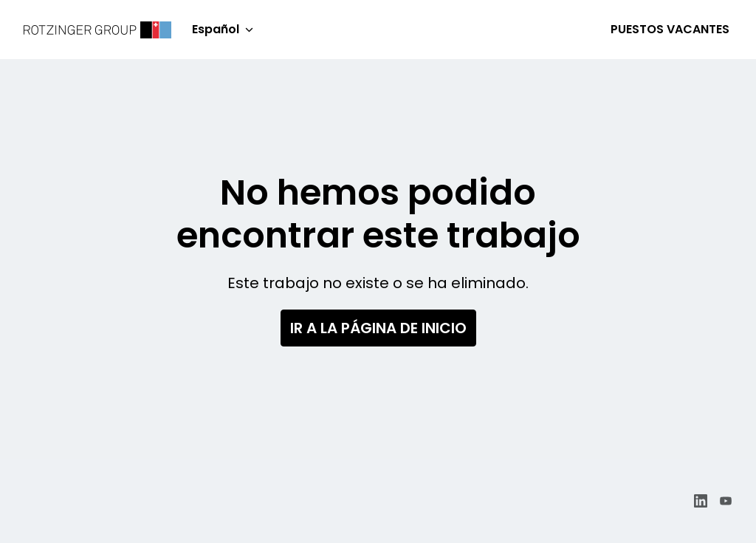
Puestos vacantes (670, 29)
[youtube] (726, 501)
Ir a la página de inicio (378, 328)
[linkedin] (701, 501)
